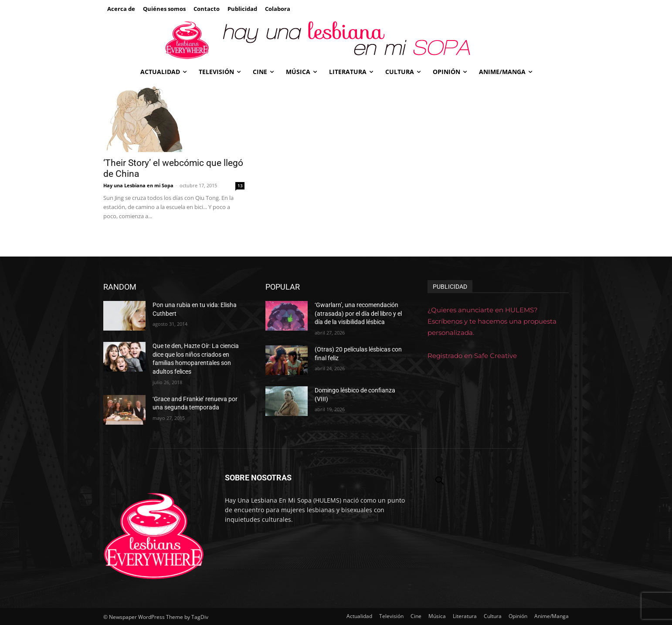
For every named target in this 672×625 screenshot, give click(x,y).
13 (240, 186)
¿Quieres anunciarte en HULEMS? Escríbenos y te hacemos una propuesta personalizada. (492, 321)
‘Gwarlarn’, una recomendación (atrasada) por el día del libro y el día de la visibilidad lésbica (358, 313)
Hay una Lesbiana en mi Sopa (138, 185)
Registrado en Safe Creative (472, 356)
